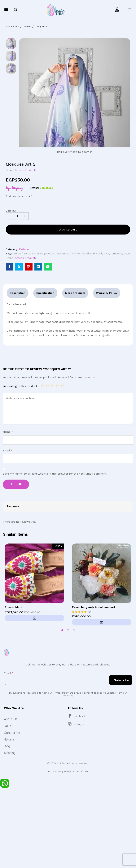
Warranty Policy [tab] (107, 293)
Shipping (10, 753)
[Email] (68, 680)
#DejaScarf (63, 253)
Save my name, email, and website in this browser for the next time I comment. (55, 474)
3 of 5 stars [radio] (52, 386)
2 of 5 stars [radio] (47, 386)
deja (106, 253)
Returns (9, 739)
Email (8, 450)
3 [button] (74, 630)
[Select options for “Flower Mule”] (35, 618)
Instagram (80, 724)
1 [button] (62, 630)
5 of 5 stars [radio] (62, 386)
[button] (102, 622)
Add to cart (68, 229)
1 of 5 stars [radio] (42, 386)
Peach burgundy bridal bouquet (94, 607)
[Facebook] (70, 716)
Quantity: (11, 211)
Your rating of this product (20, 386)
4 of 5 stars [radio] (57, 386)
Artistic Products (26, 170)
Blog (7, 746)
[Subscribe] (121, 680)
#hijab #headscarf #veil (87, 253)
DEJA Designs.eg (14, 188)
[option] (35, 583)
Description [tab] (18, 293)
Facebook (80, 716)
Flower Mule (13, 607)
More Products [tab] (75, 293)
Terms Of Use (80, 771)
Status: (34, 188)
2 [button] (68, 630)
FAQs (8, 726)
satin (127, 253)
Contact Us (12, 733)
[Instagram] (70, 724)
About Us (11, 719)
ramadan (116, 253)
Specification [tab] (45, 293)
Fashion (24, 249)
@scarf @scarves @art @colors (34, 253)
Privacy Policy (63, 771)
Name (8, 432)
